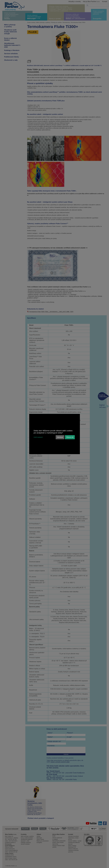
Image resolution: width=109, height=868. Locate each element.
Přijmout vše (70, 437)
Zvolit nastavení (38, 437)
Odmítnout (60, 437)
